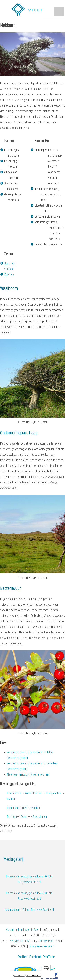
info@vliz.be (47, 941)
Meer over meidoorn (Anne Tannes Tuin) (28, 775)
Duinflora (9, 275)
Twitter (22, 957)
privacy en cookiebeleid (41, 947)
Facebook (35, 957)
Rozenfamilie (14, 793)
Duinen (25, 817)
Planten (11, 799)
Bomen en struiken (17, 808)
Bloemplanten (53, 793)
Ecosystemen (40, 817)
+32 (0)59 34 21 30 (19, 941)
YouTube (49, 957)
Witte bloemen (33, 793)
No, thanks (32, 976)
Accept (18, 976)
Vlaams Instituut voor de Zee (22, 930)
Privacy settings (46, 968)
